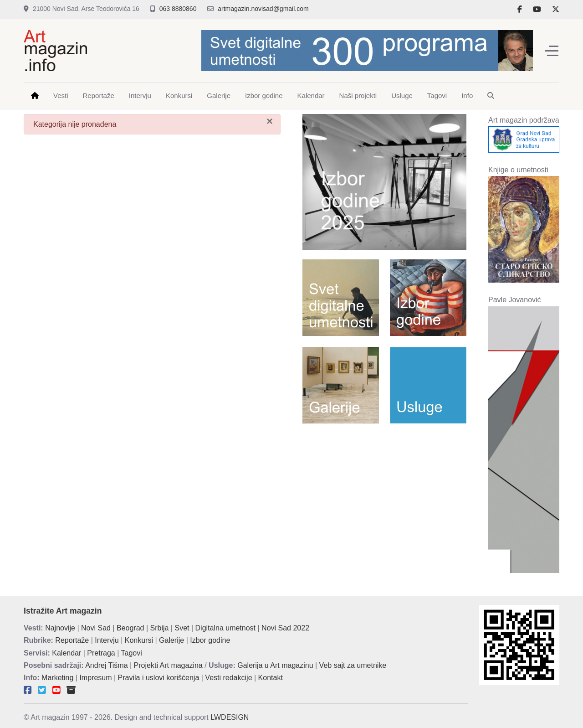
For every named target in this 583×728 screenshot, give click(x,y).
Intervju (107, 640)
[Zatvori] (270, 121)
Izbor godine (210, 640)
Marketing (57, 678)
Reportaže (72, 640)
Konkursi (139, 640)
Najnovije (60, 628)
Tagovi (132, 653)
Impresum (95, 678)
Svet (182, 628)
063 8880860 (178, 9)
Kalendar (66, 653)
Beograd (130, 628)
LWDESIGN (230, 717)
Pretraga (101, 653)
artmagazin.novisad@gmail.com (263, 9)
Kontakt (271, 678)
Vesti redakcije (228, 678)
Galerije (171, 640)
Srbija (160, 628)
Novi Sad (96, 628)
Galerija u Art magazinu (275, 665)
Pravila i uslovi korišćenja (159, 678)
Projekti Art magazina (168, 665)
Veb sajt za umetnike (353, 665)
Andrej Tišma (106, 665)
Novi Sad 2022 (285, 628)
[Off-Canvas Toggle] (552, 51)
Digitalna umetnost (226, 628)
